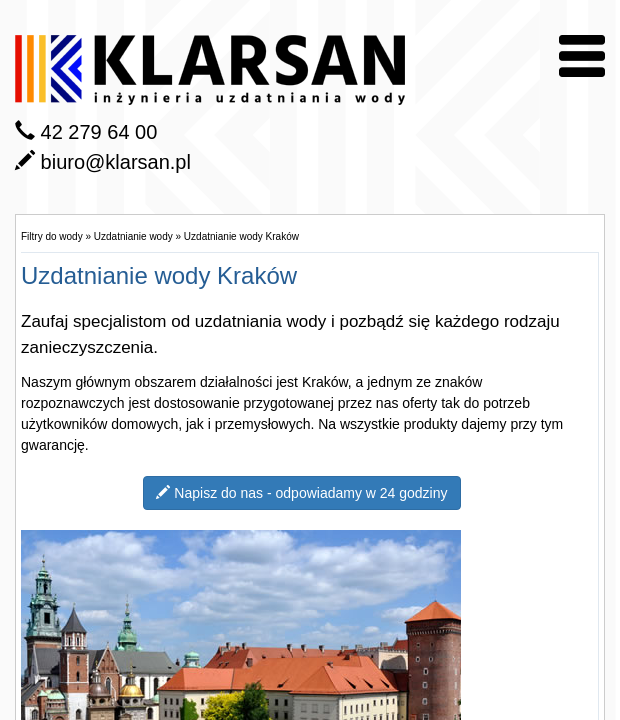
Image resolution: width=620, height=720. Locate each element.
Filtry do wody (52, 236)
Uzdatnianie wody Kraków (241, 236)
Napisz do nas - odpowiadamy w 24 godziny (301, 493)
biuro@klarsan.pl (116, 162)
